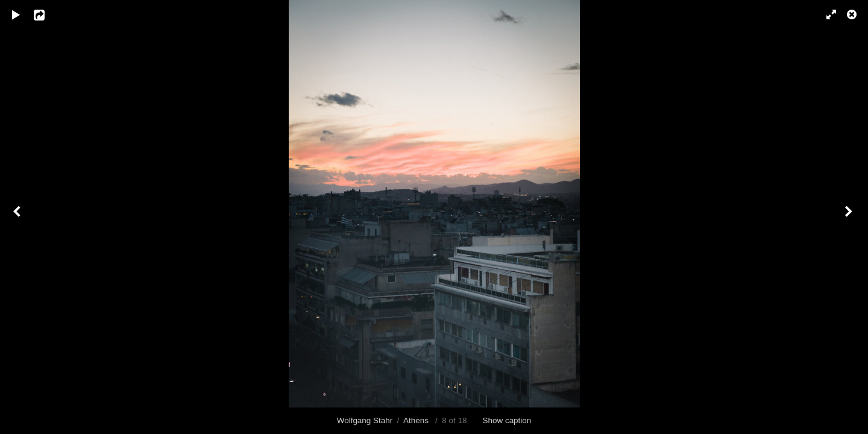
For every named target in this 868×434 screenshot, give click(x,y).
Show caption (507, 420)
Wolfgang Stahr (365, 420)
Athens (417, 420)
